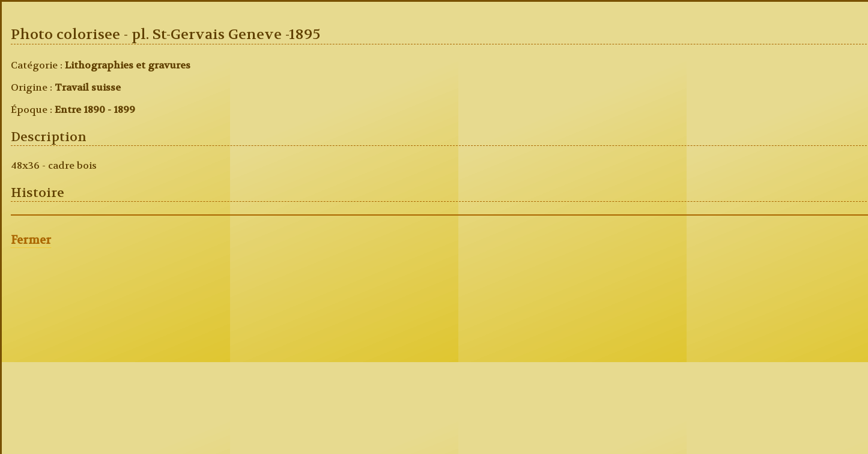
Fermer (31, 240)
